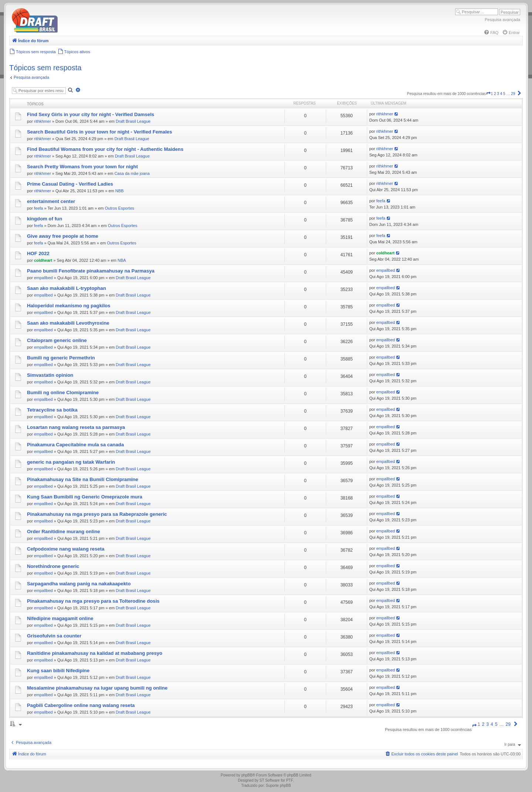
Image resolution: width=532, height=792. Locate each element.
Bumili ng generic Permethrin (61, 358)
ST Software (270, 780)
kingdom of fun (45, 219)
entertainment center (51, 201)
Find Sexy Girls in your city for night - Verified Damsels (91, 114)
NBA (122, 260)
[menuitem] (491, 33)
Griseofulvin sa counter (54, 636)
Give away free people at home (63, 236)
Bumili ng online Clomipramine (63, 392)
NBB (120, 191)
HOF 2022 (38, 253)
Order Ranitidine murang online (64, 532)
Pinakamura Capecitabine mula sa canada (75, 445)
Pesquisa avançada (502, 20)
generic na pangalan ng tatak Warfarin (71, 462)
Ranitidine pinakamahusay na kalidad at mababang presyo (95, 653)
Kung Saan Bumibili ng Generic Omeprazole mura (85, 497)
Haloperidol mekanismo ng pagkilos (69, 306)
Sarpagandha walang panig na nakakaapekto (79, 584)
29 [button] (513, 94)
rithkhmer (42, 121)
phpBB (247, 775)
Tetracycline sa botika (52, 410)
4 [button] (501, 94)
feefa (38, 208)
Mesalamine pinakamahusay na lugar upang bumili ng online (97, 688)
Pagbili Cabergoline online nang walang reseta (81, 705)
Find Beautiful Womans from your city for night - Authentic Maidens (105, 149)
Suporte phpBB (279, 786)
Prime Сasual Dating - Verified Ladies (70, 184)
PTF (289, 780)
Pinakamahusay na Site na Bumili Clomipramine (83, 479)
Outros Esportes (120, 208)
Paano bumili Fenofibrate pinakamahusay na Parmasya (91, 271)
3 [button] (498, 94)
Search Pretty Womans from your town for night (82, 167)
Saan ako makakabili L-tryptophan (66, 288)
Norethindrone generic (53, 566)
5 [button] (504, 94)
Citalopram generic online (57, 340)
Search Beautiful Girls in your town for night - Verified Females (100, 132)
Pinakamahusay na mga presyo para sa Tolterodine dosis (93, 601)
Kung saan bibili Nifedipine (58, 671)
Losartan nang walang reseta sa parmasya (76, 427)
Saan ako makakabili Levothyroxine (68, 323)
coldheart (43, 260)
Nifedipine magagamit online (60, 618)
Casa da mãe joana (132, 173)
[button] (488, 94)
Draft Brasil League (133, 121)
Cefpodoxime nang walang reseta (66, 549)
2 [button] (495, 94)
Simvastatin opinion (50, 375)
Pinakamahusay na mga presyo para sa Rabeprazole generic (97, 514)
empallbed (43, 278)
